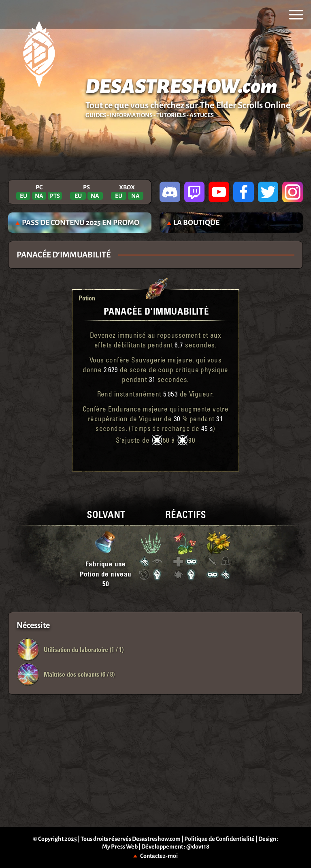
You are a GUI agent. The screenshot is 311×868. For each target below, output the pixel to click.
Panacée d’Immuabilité (157, 311)
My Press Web (120, 847)
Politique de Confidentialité (219, 839)
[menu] (296, 15)
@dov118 (198, 847)
